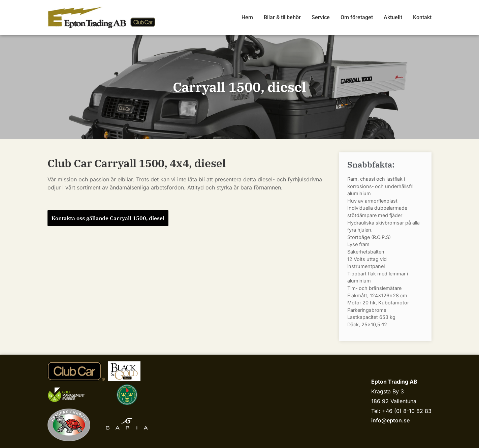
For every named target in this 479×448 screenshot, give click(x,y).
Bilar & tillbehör (282, 17)
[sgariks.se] (127, 395)
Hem (247, 17)
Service (321, 17)
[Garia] (127, 425)
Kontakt (422, 17)
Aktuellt (393, 17)
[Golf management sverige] (73, 395)
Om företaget (357, 17)
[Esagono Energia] (69, 425)
